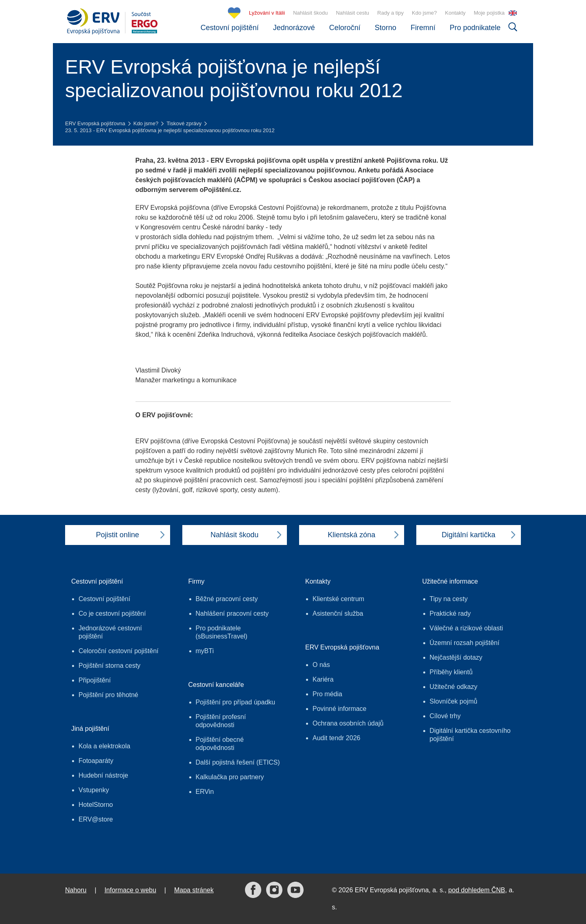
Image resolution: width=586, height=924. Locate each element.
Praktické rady (450, 613)
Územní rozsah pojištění (465, 643)
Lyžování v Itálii (267, 13)
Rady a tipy (390, 13)
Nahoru (76, 890)
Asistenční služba (338, 613)
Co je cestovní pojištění (112, 613)
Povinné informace (340, 709)
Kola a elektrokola (104, 746)
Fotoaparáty (96, 761)
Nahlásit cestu (352, 13)
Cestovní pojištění (230, 28)
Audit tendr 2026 (336, 738)
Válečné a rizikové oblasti (467, 628)
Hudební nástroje (103, 775)
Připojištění (95, 680)
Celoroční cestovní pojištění (119, 651)
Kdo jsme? (424, 13)
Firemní (423, 28)
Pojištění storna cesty (109, 666)
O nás (321, 665)
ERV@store (96, 819)
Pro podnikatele (475, 28)
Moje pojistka (489, 13)
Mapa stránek (194, 890)
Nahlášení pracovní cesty (232, 613)
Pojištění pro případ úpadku (236, 702)
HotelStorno (96, 805)
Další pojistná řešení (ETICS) (238, 762)
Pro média (327, 694)
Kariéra (323, 679)
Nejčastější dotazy (456, 657)
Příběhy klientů (451, 672)
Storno (386, 28)
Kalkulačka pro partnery (230, 777)
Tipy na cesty (449, 599)
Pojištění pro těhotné (108, 695)
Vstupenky (94, 790)
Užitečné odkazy (454, 687)
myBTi (205, 651)
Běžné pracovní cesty (227, 599)
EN (513, 13)
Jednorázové (294, 28)
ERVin (205, 792)
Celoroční (345, 28)
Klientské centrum (338, 599)
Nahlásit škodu (310, 13)
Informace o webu (130, 890)
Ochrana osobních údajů (348, 723)
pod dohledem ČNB (477, 890)
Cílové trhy (445, 716)
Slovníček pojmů (454, 701)
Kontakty (456, 13)
